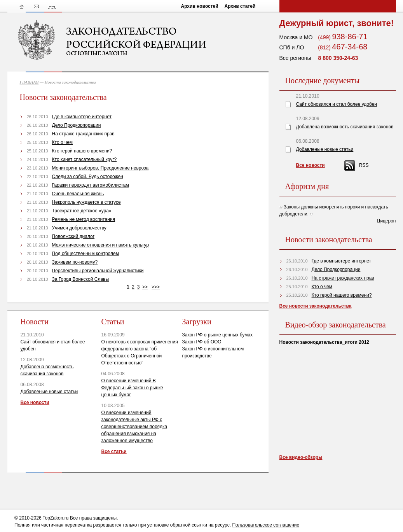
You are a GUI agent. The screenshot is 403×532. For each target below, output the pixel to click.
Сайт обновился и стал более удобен (337, 104)
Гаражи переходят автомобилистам (91, 185)
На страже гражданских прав (83, 134)
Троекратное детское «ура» (82, 211)
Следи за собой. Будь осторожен (88, 177)
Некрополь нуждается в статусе (86, 202)
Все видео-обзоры (301, 457)
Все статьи (114, 451)
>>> (156, 287)
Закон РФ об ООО (202, 342)
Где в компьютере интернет (82, 117)
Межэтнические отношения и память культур (101, 245)
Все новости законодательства (316, 306)
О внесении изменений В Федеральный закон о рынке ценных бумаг (132, 388)
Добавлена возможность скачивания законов (345, 127)
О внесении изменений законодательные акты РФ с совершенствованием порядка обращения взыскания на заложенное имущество (134, 427)
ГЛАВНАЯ (29, 82)
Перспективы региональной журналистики (98, 271)
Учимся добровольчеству (79, 228)
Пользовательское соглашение (266, 525)
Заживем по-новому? (75, 262)
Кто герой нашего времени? (82, 151)
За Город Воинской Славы (81, 279)
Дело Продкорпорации (77, 125)
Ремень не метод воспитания (84, 219)
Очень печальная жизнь (78, 194)
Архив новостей (200, 6)
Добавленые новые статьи (49, 392)
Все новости (35, 402)
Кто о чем (63, 142)
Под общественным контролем (85, 254)
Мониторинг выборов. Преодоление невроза (100, 168)
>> (145, 287)
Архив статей (240, 6)
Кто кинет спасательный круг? (85, 159)
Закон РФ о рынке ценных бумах (218, 335)
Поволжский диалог (73, 236)
